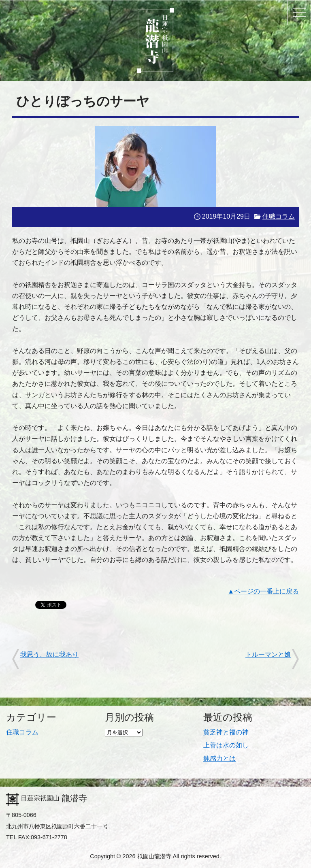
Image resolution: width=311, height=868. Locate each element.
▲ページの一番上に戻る (263, 591)
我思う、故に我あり (49, 654)
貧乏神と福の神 (226, 732)
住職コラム (279, 216)
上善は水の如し (226, 745)
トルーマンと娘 (268, 654)
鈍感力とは (219, 758)
